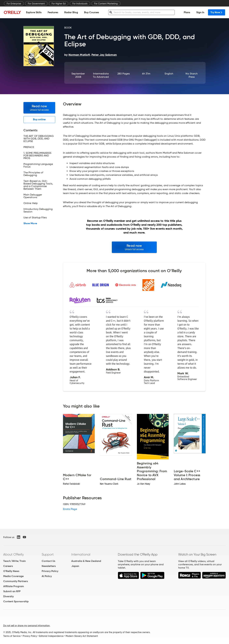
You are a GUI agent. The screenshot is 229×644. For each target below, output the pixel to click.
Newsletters (49, 566)
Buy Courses (92, 12)
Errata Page (70, 509)
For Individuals (80, 4)
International (81, 554)
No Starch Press (192, 75)
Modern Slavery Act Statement (82, 636)
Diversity (8, 596)
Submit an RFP (12, 591)
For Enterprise (14, 4)
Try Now (217, 12)
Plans (187, 12)
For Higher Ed (59, 4)
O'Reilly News (11, 571)
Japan (75, 566)
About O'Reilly (14, 554)
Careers (8, 566)
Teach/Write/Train (14, 561)
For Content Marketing (106, 4)
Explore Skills (34, 12)
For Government (36, 4)
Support (48, 554)
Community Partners (16, 581)
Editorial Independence (51, 636)
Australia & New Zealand (86, 561)
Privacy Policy (50, 571)
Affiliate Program (14, 586)
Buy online (39, 119)
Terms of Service (12, 636)
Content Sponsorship (16, 601)
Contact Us (48, 561)
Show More (30, 223)
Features (53, 12)
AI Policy (47, 576)
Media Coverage (13, 576)
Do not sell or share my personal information (26, 626)
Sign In (200, 12)
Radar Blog (71, 12)
